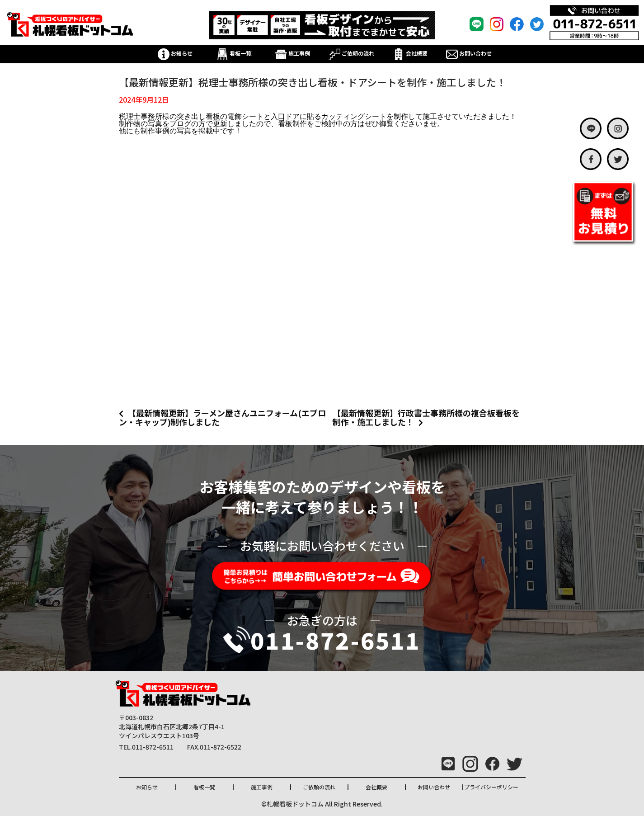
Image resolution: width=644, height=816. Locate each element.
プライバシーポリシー (491, 787)
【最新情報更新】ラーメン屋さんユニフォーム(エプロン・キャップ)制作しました (222, 417)
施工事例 (293, 53)
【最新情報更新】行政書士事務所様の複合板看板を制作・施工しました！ (426, 417)
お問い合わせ (469, 53)
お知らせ (175, 53)
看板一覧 (234, 53)
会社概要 (410, 53)
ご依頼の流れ (351, 53)
